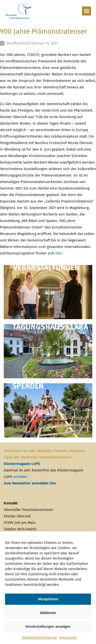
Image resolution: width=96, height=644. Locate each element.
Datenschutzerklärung (39, 638)
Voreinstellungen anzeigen (48, 627)
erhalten (20, 477)
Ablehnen (48, 613)
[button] (87, 11)
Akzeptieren (48, 599)
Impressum (68, 638)
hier (59, 253)
